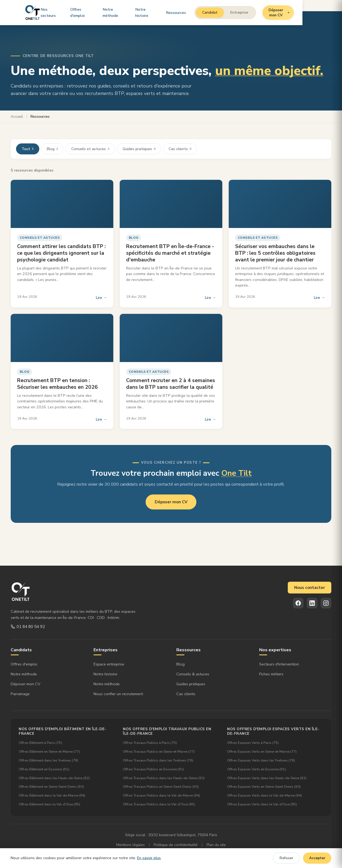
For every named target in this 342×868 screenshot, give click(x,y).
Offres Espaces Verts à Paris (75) (253, 743)
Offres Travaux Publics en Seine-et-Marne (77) (159, 752)
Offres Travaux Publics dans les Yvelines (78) (158, 760)
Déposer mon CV (311, 12)
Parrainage (20, 694)
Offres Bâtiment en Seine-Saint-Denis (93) (51, 787)
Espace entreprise (109, 664)
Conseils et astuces (91, 149)
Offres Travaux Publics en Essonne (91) (153, 769)
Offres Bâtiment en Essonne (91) (44, 769)
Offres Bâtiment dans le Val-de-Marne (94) (52, 796)
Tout (28, 149)
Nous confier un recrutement (118, 694)
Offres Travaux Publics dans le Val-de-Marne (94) (162, 796)
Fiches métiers (271, 674)
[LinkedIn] (312, 603)
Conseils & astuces (193, 674)
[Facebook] (298, 603)
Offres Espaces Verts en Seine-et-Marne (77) (262, 752)
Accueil (17, 117)
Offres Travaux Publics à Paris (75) (150, 743)
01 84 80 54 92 (28, 627)
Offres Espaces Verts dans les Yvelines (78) (261, 760)
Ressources (203, 12)
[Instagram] (326, 603)
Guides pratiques (139, 149)
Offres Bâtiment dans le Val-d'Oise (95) (49, 805)
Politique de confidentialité (176, 845)
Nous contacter (310, 588)
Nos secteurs (60, 12)
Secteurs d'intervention (279, 664)
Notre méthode (133, 12)
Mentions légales (131, 845)
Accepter (317, 858)
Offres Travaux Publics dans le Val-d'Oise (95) (159, 805)
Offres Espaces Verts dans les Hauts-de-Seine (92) (267, 778)
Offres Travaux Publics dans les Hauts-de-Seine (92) (164, 778)
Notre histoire (170, 12)
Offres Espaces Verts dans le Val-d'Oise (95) (262, 805)
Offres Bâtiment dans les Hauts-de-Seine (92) (54, 778)
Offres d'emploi (96, 12)
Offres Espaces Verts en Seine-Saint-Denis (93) (264, 787)
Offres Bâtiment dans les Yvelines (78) (48, 760)
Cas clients (180, 149)
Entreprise (266, 12)
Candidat (237, 12)
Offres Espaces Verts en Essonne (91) (256, 769)
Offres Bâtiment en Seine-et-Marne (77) (49, 752)
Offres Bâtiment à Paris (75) (40, 743)
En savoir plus (149, 858)
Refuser (286, 858)
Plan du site (216, 845)
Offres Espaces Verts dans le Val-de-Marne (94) (265, 796)
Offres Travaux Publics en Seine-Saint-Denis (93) (161, 787)
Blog (53, 149)
